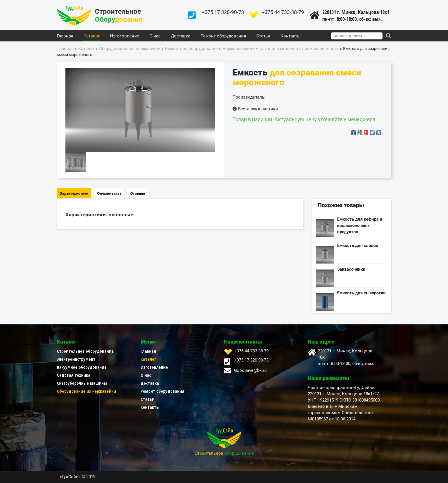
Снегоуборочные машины (82, 383)
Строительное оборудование (85, 351)
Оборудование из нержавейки (86, 391)
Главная (65, 36)
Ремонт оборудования (223, 36)
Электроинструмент (76, 359)
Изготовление (125, 36)
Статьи (263, 36)
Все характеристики (255, 109)
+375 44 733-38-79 (283, 12)
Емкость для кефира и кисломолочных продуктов (360, 225)
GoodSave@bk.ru (250, 370)
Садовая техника (74, 375)
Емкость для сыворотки (361, 293)
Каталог (92, 36)
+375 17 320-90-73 (223, 12)
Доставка (181, 36)
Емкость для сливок (358, 246)
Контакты (291, 36)
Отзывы (138, 193)
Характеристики (74, 193)
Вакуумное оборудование (82, 367)
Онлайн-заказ (109, 193)
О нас (155, 36)
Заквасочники (351, 269)
